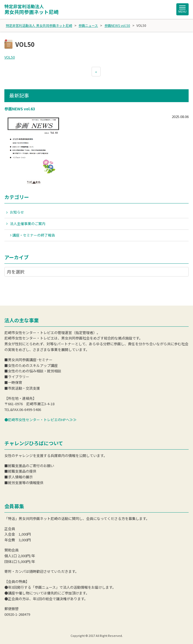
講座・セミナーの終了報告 (34, 235)
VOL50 (10, 57)
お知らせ (17, 212)
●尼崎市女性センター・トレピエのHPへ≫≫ (40, 420)
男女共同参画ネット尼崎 (31, 9)
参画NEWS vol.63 (20, 109)
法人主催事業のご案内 (28, 224)
